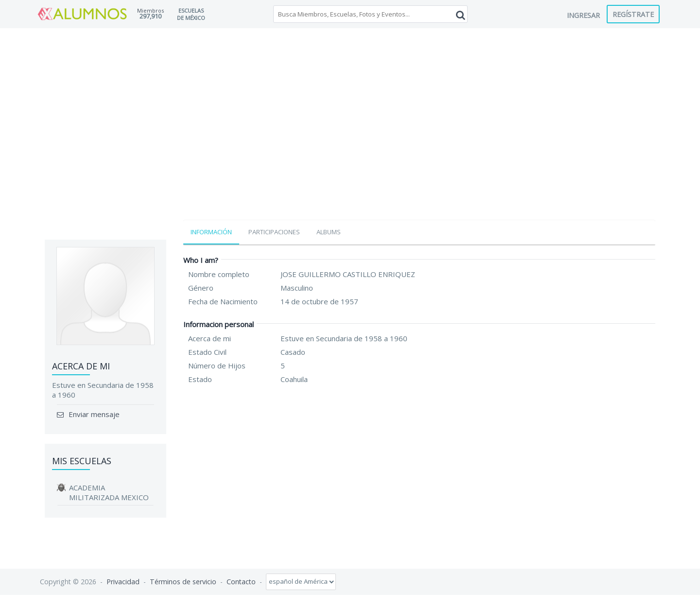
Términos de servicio (183, 581)
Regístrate (633, 14)
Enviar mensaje (93, 414)
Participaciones (274, 232)
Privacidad (123, 581)
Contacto (241, 581)
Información (211, 232)
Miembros (150, 10)
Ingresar (583, 15)
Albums (329, 232)
